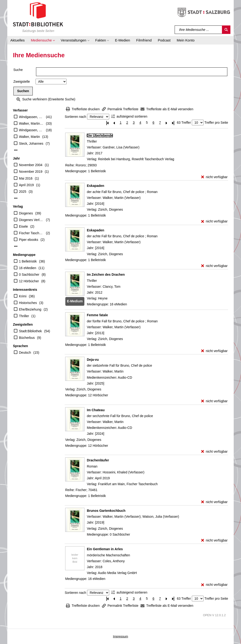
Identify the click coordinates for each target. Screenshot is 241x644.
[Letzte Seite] (173, 123)
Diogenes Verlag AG (31, 220)
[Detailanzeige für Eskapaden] (96, 186)
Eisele (24, 226)
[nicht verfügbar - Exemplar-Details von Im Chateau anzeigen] (214, 452)
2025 (23, 192)
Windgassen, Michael (31, 130)
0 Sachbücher (29, 275)
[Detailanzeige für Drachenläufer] (98, 460)
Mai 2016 (26, 178)
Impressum (120, 636)
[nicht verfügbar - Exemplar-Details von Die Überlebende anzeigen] (214, 177)
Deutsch (25, 353)
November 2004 (31, 165)
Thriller (24, 316)
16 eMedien (28, 268)
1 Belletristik (28, 261)
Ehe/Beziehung (30, 309)
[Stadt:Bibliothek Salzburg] (38, 17)
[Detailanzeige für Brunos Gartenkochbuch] (106, 511)
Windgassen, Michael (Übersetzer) (31, 117)
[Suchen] (226, 30)
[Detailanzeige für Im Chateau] (96, 410)
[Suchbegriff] (199, 30)
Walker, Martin (30, 137)
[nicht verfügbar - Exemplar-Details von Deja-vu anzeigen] (214, 401)
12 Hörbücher (29, 281)
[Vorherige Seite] (114, 123)
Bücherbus (27, 338)
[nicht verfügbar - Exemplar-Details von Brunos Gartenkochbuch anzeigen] (214, 540)
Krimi (23, 296)
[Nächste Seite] (167, 123)
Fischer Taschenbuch (31, 233)
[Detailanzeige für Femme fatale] (97, 315)
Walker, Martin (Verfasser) (31, 123)
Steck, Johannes (31, 144)
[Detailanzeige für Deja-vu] (93, 360)
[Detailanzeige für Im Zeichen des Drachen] (106, 275)
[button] (43, 40)
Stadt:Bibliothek (30, 331)
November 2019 (31, 172)
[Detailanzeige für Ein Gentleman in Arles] (105, 549)
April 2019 (26, 185)
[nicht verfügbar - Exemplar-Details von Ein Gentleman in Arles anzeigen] (214, 585)
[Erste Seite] (108, 123)
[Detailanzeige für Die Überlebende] (100, 135)
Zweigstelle (22, 82)
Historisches (28, 303)
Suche (18, 70)
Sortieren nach (75, 117)
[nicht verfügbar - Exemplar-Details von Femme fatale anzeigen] (214, 351)
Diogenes (26, 213)
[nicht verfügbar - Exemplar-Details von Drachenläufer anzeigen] (214, 502)
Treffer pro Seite (216, 123)
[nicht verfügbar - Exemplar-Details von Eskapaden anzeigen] (214, 221)
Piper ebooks (29, 240)
